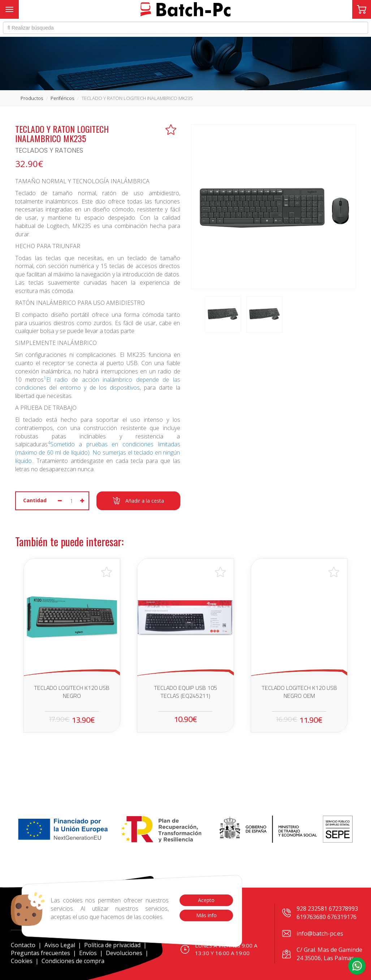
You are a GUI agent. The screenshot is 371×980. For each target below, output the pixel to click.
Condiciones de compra (73, 961)
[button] (357, 966)
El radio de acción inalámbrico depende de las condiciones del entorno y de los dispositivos (98, 384)
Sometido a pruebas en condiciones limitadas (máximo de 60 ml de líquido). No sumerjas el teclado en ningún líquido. (98, 452)
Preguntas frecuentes (40, 953)
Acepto (206, 900)
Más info (206, 915)
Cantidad (35, 500)
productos (32, 98)
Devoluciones (124, 953)
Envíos (88, 953)
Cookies (22, 961)
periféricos (62, 98)
